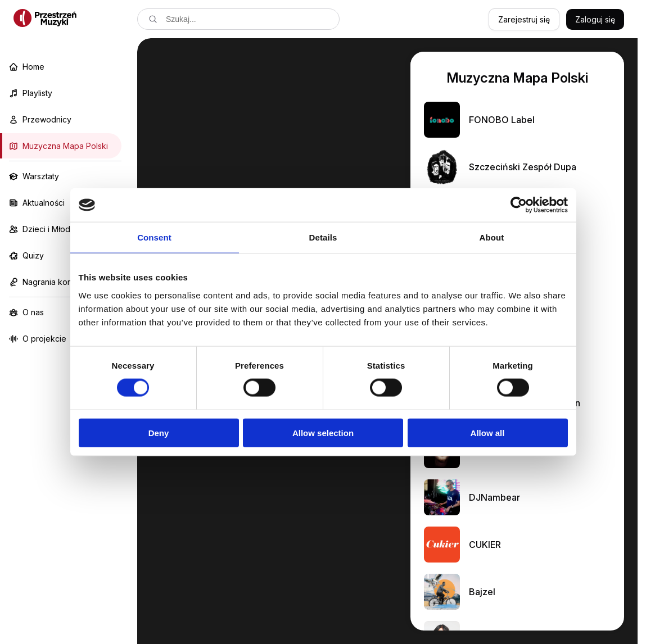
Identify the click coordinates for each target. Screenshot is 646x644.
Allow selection (323, 432)
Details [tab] (323, 237)
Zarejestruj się (524, 19)
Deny (159, 432)
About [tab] (492, 237)
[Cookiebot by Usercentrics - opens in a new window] (519, 205)
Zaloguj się (595, 19)
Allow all (488, 432)
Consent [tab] (154, 237)
